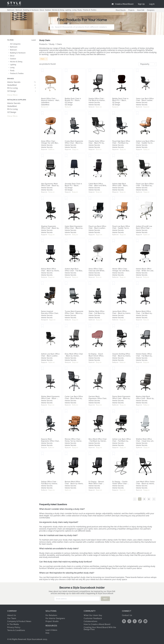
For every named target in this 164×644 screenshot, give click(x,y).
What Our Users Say (93, 615)
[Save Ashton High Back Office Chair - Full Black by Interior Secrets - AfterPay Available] (66, 241)
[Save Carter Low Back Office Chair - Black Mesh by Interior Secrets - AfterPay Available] (66, 369)
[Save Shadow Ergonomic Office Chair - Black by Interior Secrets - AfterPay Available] (42, 198)
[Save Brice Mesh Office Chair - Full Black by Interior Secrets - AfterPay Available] (90, 411)
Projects (131, 10)
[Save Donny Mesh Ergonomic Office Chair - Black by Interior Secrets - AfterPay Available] (114, 369)
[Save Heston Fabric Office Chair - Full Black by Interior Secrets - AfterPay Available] (137, 326)
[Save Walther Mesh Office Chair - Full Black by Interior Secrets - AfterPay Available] (90, 283)
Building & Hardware (31, 10)
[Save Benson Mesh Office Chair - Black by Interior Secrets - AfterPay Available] (66, 454)
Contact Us (127, 615)
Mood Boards (121, 10)
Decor (42, 10)
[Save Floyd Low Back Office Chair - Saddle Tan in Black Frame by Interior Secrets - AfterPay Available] (114, 198)
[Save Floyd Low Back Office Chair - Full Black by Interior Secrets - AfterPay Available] (137, 156)
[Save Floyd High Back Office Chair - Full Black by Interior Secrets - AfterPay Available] (114, 113)
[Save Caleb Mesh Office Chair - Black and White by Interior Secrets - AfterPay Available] (90, 156)
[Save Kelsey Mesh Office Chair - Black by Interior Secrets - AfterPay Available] (42, 241)
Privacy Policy (14, 627)
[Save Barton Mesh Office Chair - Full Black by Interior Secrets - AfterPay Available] (137, 283)
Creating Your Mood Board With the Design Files (100, 628)
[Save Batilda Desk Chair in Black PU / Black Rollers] (114, 71)
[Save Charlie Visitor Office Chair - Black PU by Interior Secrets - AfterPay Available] (90, 113)
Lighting (68, 10)
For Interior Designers (55, 618)
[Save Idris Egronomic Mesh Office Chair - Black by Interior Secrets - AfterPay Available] (42, 156)
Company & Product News (19, 621)
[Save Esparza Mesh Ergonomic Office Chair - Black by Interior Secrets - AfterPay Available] (42, 411)
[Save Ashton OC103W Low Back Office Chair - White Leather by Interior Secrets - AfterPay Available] (137, 198)
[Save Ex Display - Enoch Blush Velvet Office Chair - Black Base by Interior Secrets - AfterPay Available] (90, 326)
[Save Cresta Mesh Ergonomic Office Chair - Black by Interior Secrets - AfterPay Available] (66, 113)
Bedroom (19, 10)
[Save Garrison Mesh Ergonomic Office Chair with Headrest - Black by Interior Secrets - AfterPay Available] (90, 369)
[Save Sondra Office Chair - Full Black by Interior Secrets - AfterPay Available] (90, 71)
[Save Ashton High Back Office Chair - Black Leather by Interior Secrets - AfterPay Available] (114, 156)
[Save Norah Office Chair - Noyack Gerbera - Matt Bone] (42, 71)
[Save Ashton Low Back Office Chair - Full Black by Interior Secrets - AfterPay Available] (114, 411)
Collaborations (90, 621)
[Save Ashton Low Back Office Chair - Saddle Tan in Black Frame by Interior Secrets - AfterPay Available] (137, 113)
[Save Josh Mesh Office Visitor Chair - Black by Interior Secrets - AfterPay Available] (137, 454)
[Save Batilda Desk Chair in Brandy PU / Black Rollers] (66, 71)
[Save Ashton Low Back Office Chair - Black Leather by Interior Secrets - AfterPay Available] (42, 326)
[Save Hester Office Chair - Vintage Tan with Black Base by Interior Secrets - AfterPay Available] (114, 241)
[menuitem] (152, 4)
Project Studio (52, 621)
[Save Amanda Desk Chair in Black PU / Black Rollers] (66, 156)
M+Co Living (22, 88)
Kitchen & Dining (58, 10)
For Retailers (51, 615)
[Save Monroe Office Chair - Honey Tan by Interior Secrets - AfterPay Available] (66, 411)
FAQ (47, 633)
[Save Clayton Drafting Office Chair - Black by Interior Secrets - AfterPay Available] (114, 326)
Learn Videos (51, 630)
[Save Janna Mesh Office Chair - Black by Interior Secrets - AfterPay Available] (114, 283)
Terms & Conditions (16, 630)
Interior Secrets (22, 82)
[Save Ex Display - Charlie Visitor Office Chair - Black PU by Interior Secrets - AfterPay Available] (114, 454)
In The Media (13, 624)
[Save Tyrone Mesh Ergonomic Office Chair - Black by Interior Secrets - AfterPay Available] (66, 283)
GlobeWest (22, 85)
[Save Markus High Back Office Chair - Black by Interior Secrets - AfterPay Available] (137, 369)
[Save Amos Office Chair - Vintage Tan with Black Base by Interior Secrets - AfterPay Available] (42, 113)
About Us (12, 615)
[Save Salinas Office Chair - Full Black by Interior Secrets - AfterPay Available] (42, 454)
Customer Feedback (93, 618)
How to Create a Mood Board (97, 624)
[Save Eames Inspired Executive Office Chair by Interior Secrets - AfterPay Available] (42, 283)
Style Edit (141, 10)
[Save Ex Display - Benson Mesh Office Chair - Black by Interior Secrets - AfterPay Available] (90, 454)
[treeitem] (22, 44)
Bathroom (11, 10)
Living (74, 10)
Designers (151, 10)
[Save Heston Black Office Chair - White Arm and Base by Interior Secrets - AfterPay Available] (137, 241)
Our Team (12, 618)
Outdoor (48, 10)
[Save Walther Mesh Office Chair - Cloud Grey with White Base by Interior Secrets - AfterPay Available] (137, 411)
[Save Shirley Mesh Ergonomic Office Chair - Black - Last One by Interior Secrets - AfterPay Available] (42, 369)
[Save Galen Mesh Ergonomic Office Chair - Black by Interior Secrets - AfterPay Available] (66, 198)
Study (80, 10)
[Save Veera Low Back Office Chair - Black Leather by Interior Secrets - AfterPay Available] (137, 71)
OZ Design (22, 91)
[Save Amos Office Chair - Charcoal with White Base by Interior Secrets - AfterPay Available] (90, 241)
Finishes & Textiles (90, 10)
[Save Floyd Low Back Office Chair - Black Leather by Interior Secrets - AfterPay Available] (90, 198)
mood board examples (115, 577)
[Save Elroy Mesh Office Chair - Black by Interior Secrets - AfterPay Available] (66, 326)
